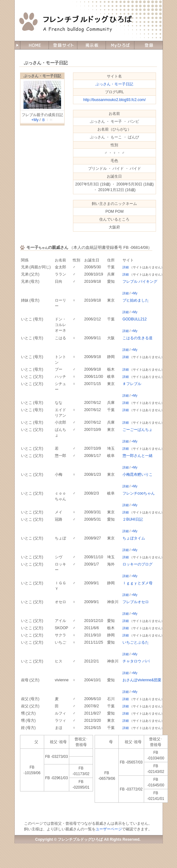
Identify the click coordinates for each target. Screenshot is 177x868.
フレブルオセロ (136, 602)
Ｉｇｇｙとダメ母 (138, 583)
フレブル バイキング (140, 281)
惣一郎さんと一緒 (138, 456)
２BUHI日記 (133, 519)
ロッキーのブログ (138, 564)
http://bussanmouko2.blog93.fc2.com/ (115, 100)
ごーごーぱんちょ (138, 430)
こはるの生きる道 (138, 338)
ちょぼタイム (134, 538)
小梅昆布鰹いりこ (138, 474)
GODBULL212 (135, 319)
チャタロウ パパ (136, 661)
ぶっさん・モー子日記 (42, 76)
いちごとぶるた (136, 642)
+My (35, 120)
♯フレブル (132, 384)
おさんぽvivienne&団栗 (142, 680)
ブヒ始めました (136, 300)
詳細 (126, 267)
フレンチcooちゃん (139, 493)
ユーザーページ (109, 829)
